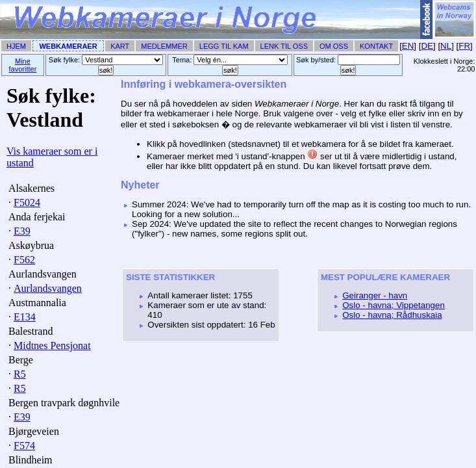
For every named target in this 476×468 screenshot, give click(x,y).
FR (464, 46)
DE (427, 46)
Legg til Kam (224, 46)
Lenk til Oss (284, 46)
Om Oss (334, 46)
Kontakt (376, 46)
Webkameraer (68, 46)
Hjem (16, 46)
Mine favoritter (23, 65)
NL (446, 46)
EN (408, 46)
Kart (120, 46)
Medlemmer (164, 46)
